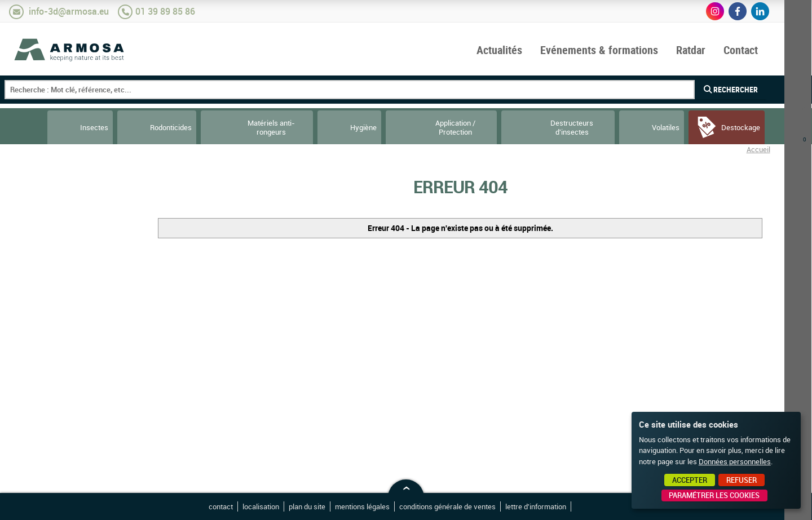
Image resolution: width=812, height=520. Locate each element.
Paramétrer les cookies (714, 495)
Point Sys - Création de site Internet (591, 508)
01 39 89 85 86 (165, 11)
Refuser (742, 480)
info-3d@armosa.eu (69, 11)
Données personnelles (735, 461)
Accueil (758, 149)
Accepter (690, 480)
